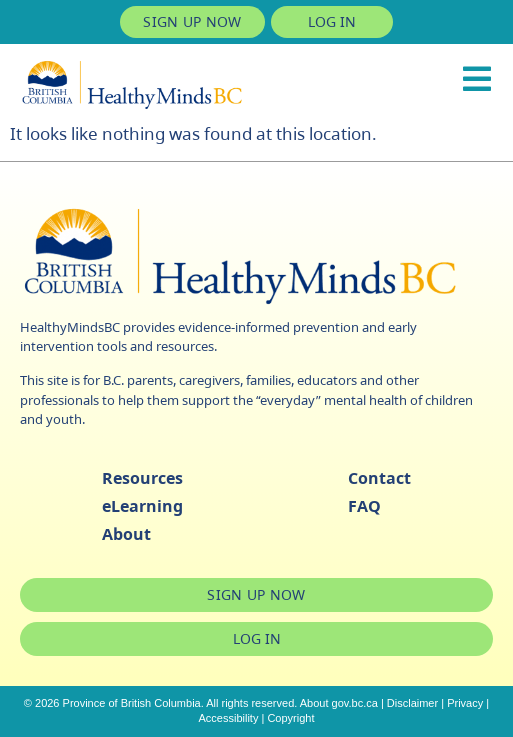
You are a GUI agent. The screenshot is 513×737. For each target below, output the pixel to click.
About (126, 534)
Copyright (290, 718)
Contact (379, 478)
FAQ (364, 506)
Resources (142, 478)
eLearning (142, 506)
